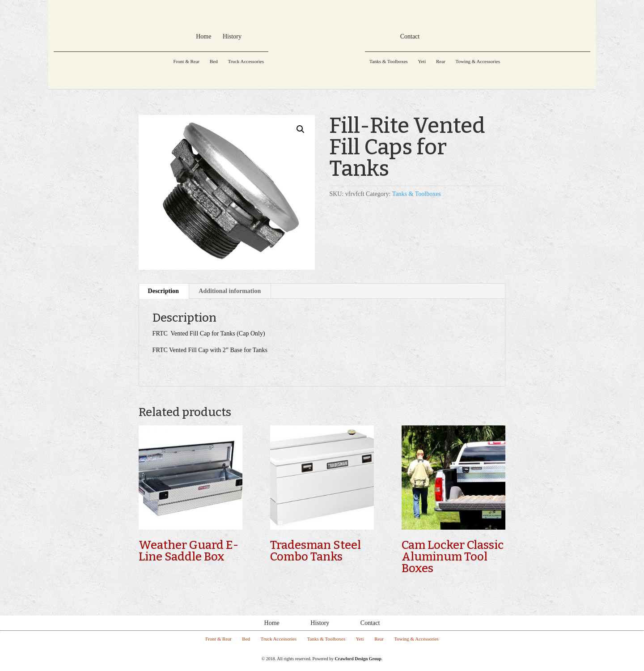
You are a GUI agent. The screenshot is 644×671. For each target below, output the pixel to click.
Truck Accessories (246, 61)
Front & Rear (187, 61)
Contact (370, 623)
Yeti (422, 61)
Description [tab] (163, 291)
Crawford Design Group (358, 659)
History (320, 623)
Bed (214, 61)
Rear (441, 61)
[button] (301, 129)
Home (272, 623)
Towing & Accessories (477, 61)
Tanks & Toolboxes (389, 61)
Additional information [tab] (230, 291)
